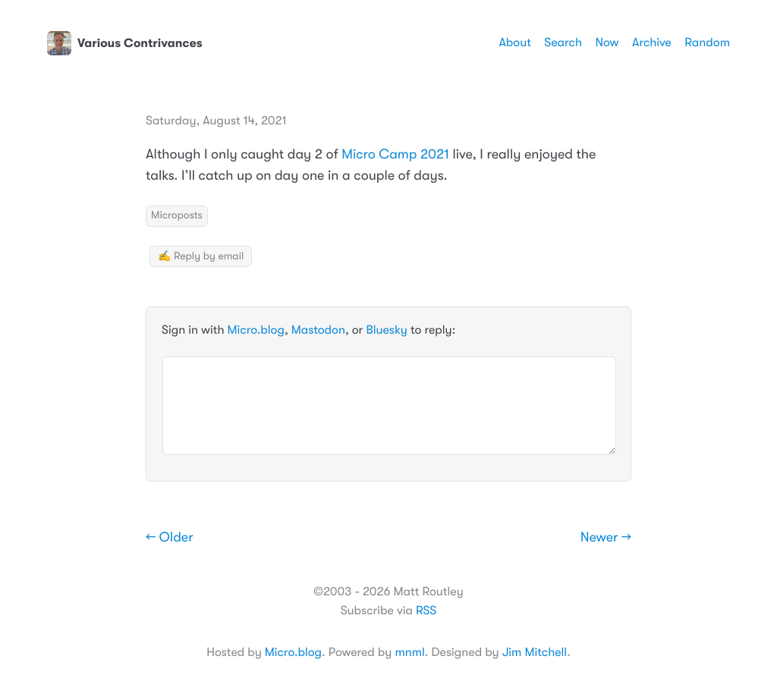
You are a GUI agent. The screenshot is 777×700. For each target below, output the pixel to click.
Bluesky (386, 330)
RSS (426, 611)
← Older (170, 538)
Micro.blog (256, 330)
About (514, 42)
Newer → (606, 538)
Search (563, 42)
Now (607, 42)
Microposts (177, 215)
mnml (409, 652)
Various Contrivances (125, 43)
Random (707, 42)
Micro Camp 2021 (395, 155)
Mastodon (318, 330)
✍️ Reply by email (201, 256)
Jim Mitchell (535, 652)
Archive (652, 42)
